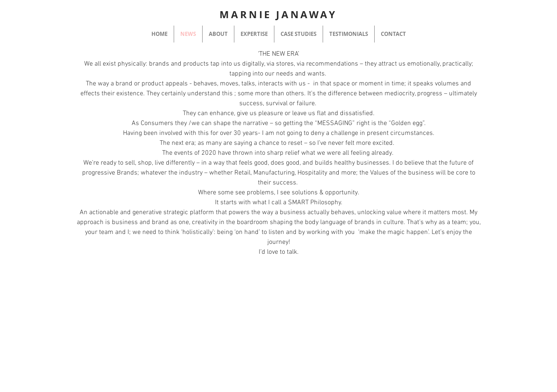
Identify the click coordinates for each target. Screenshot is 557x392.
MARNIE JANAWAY (278, 14)
